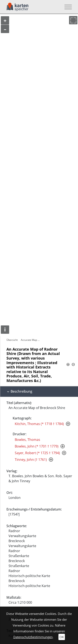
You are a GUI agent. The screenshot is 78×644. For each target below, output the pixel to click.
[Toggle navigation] (67, 7)
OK (62, 637)
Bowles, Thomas (27, 440)
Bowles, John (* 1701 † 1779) (37, 446)
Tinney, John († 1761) (31, 460)
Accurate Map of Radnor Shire (31, 340)
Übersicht (12, 340)
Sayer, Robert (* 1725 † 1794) (37, 453)
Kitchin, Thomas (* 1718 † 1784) (39, 424)
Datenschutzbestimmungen (33, 637)
